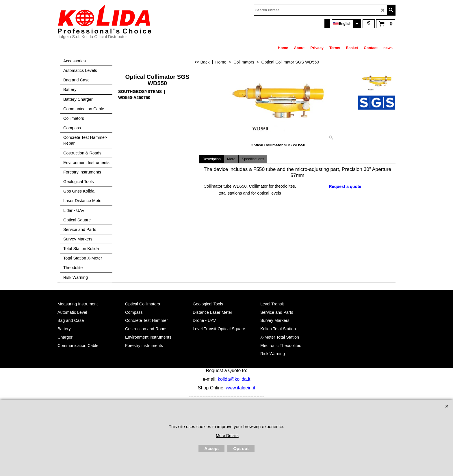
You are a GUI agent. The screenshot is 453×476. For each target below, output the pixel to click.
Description (212, 159)
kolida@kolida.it (234, 379)
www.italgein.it (241, 388)
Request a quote (345, 186)
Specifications (253, 159)
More (231, 159)
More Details (227, 436)
